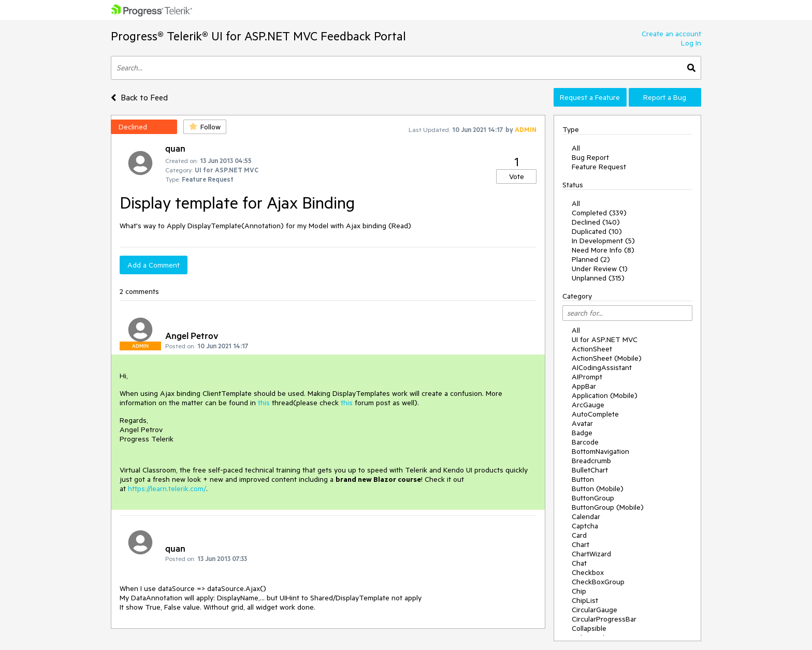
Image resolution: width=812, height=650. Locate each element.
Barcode (585, 442)
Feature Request (599, 167)
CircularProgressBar (604, 619)
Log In (691, 43)
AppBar (584, 386)
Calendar (586, 516)
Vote (517, 176)
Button (583, 479)
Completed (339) (599, 213)
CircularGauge (594, 610)
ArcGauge (588, 405)
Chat (579, 563)
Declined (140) (596, 222)
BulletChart (590, 470)
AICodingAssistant (602, 367)
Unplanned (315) (598, 278)
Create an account (671, 34)
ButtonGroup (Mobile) (608, 507)
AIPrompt (587, 377)
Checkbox (588, 572)
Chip (579, 591)
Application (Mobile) (605, 395)
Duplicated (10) (597, 231)
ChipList (585, 600)
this (265, 403)
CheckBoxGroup (598, 582)
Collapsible (589, 628)
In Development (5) (603, 241)
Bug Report (590, 157)
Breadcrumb (591, 461)
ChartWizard (591, 554)
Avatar (582, 423)
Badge (582, 433)
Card (579, 535)
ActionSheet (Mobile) (607, 358)
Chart (581, 544)
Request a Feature (590, 97)
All (576, 148)
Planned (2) (591, 259)
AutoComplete (595, 414)
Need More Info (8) (603, 250)
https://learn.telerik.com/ (167, 489)
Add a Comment (154, 265)
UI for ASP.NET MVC (605, 339)
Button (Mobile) (598, 489)
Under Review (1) (600, 269)
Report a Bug (665, 97)
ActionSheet (592, 349)
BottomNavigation (600, 451)
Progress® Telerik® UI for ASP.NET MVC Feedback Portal (258, 36)
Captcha (585, 526)
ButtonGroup (593, 498)
